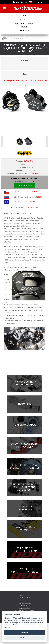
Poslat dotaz (33, 207)
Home (24, 16)
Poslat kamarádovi (18, 207)
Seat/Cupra (24, 60)
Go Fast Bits (28, 161)
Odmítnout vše (24, 638)
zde (10, 627)
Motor (24, 74)
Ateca (24, 67)
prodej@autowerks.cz (24, 603)
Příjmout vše (24, 633)
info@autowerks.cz (24, 608)
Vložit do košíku (24, 186)
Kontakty (24, 31)
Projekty (24, 19)
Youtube (24, 27)
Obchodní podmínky (24, 23)
